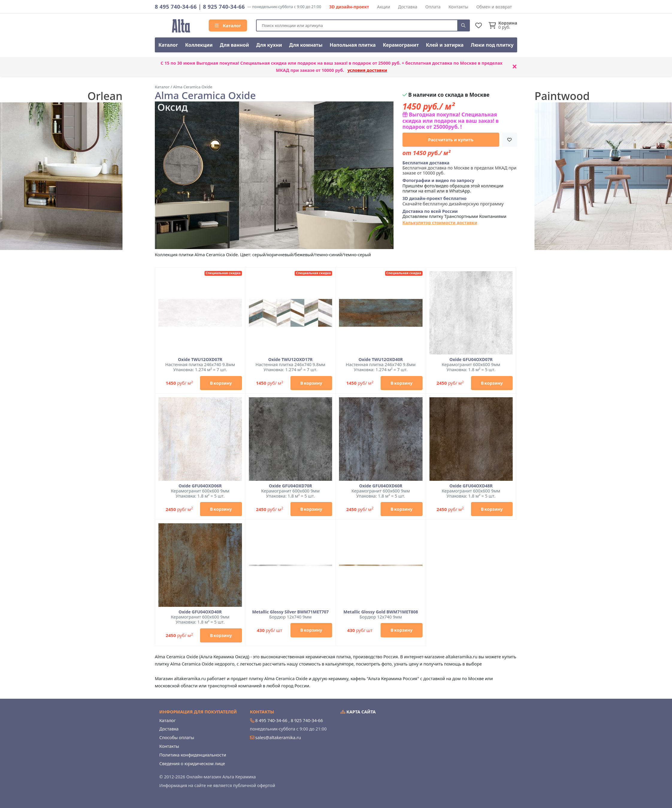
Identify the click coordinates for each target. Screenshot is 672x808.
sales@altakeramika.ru (278, 737)
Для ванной (234, 45)
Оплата (433, 7)
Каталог (228, 25)
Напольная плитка (353, 45)
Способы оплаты (177, 737)
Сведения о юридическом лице (192, 764)
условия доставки (367, 70)
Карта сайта (358, 712)
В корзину (221, 383)
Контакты (458, 7)
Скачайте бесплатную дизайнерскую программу (453, 201)
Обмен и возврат (494, 7)
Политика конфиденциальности (193, 755)
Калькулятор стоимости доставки (440, 223)
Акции (384, 7)
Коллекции (199, 45)
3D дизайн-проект (349, 7)
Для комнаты (306, 45)
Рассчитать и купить (451, 140)
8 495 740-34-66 (176, 7)
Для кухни (269, 45)
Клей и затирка (445, 45)
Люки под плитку (492, 45)
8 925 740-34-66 (224, 7)
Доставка (408, 7)
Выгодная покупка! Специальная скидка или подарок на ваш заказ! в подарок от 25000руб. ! (451, 121)
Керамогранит (401, 45)
